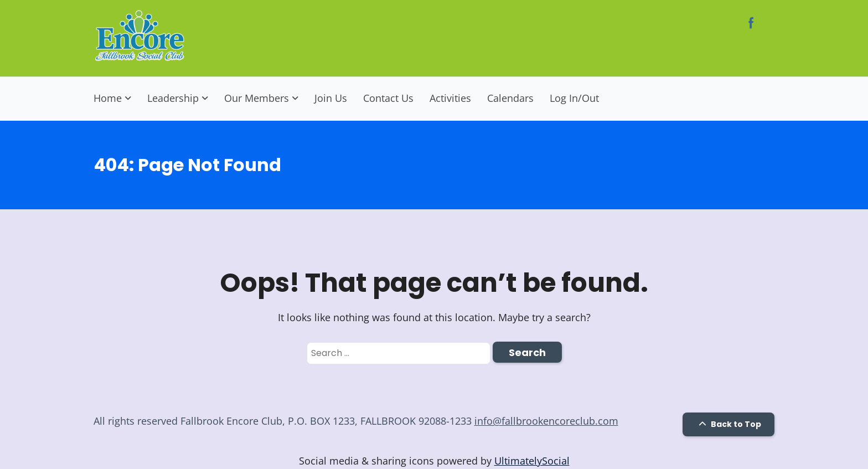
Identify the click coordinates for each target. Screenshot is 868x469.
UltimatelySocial (532, 461)
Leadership (173, 98)
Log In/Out (574, 98)
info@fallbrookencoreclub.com (546, 421)
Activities (450, 98)
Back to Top (728, 424)
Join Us (331, 98)
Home (108, 98)
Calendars (510, 98)
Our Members (257, 98)
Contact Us (388, 98)
